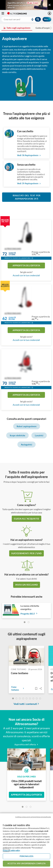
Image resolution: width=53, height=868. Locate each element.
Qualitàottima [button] (12, 254)
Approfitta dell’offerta (26, 744)
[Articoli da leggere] (36, 688)
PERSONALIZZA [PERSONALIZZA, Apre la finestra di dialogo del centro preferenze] (27, 856)
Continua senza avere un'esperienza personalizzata (33, 817)
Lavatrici (39, 435)
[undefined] (13, 698)
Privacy (6, 850)
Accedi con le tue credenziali (26, 275)
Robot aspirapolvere (27, 426)
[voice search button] (31, 19)
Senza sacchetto (26, 165)
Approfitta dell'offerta (26, 265)
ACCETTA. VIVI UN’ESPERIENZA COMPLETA (26, 863)
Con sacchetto (25, 131)
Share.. (41, 688)
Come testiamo (20, 673)
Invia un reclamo (27, 585)
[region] (26, 841)
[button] (32, 258)
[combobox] (21, 19)
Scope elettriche (17, 435)
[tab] (25, 622)
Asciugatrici (26, 445)
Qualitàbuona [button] (12, 319)
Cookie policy (15, 850)
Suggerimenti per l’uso (26, 553)
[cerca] (13, 19)
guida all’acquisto (26, 519)
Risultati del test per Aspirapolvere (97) (27, 197)
